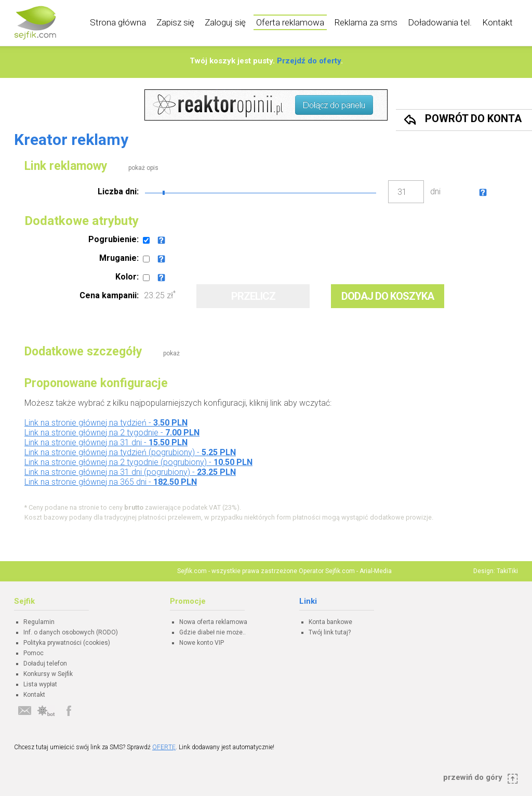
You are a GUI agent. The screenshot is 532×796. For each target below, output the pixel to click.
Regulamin (39, 622)
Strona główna (118, 22)
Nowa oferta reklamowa (213, 622)
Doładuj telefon (45, 664)
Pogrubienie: (114, 239)
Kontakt (497, 22)
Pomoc (34, 653)
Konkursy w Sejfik (48, 674)
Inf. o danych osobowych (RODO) (71, 632)
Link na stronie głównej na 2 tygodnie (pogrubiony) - (138, 462)
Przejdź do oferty (309, 61)
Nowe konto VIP (202, 643)
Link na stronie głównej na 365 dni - (111, 482)
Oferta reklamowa (290, 22)
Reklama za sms (366, 22)
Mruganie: (119, 258)
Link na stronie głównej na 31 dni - (106, 442)
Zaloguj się (225, 22)
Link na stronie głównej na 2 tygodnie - (112, 433)
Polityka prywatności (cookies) (67, 643)
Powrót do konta (473, 118)
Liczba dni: (118, 191)
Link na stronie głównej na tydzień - (106, 423)
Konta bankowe (330, 622)
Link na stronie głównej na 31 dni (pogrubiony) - (130, 472)
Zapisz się (175, 22)
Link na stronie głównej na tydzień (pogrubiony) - (130, 452)
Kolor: (127, 277)
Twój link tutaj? (330, 632)
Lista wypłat (40, 684)
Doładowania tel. (440, 22)
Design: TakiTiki (496, 571)
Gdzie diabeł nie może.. (212, 632)
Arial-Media (376, 571)
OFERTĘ (164, 747)
